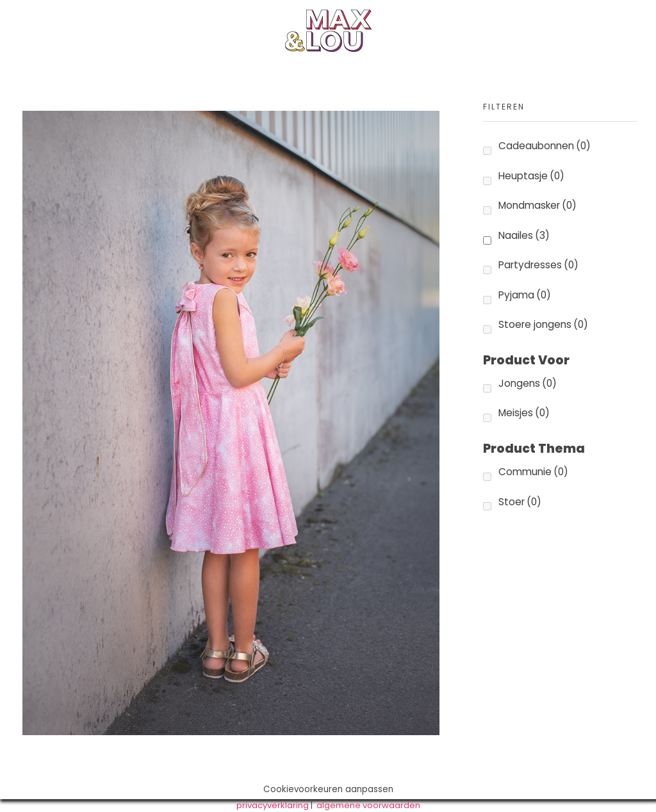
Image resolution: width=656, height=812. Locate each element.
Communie (533, 472)
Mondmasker (537, 205)
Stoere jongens (543, 324)
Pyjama (525, 295)
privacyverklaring (273, 805)
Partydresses (538, 265)
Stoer (520, 502)
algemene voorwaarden (368, 805)
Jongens (528, 383)
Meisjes (524, 413)
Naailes (524, 235)
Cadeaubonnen (545, 146)
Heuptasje (531, 176)
